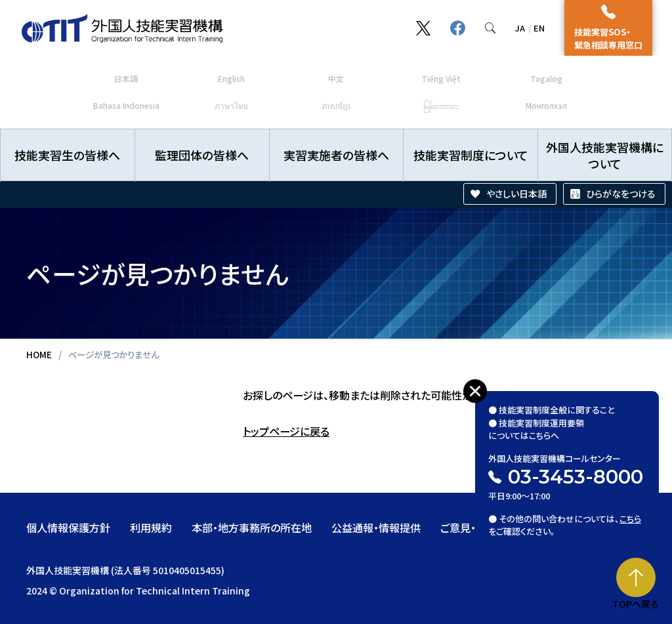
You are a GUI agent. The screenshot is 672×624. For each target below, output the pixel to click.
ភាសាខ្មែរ (336, 105)
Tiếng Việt (441, 78)
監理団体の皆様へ (202, 155)
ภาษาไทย (231, 105)
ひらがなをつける (621, 194)
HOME (39, 354)
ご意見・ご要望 (473, 528)
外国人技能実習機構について (605, 155)
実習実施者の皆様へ (336, 155)
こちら (630, 517)
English (231, 78)
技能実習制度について (471, 155)
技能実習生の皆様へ (67, 155)
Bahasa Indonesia (126, 105)
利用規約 (151, 528)
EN (539, 28)
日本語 (126, 78)
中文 (336, 78)
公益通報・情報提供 (376, 528)
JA (520, 28)
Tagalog (546, 78)
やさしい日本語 (516, 194)
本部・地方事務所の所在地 (252, 528)
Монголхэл (546, 105)
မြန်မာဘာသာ (441, 105)
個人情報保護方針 (68, 528)
